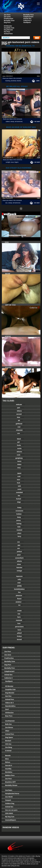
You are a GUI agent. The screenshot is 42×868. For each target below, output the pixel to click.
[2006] (20, 586)
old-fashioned (19, 122)
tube (20, 527)
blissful (19, 81)
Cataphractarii (28, 17)
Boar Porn (8, 716)
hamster (20, 568)
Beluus (6, 762)
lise (20, 592)
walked (8, 122)
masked (20, 530)
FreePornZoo (9, 19)
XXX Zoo (7, 744)
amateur (20, 602)
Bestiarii (7, 741)
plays (20, 533)
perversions (20, 627)
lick (20, 614)
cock (20, 455)
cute (21, 476)
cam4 (20, 489)
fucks (20, 445)
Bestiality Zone (9, 20)
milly (20, 579)
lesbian (20, 514)
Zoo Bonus (8, 727)
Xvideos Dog (8, 803)
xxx (21, 542)
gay (20, 545)
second (21, 414)
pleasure (20, 595)
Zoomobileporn (9, 820)
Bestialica (7, 772)
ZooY (6, 709)
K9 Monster (8, 26)
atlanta (20, 561)
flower (20, 599)
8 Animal (7, 751)
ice (20, 605)
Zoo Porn (7, 15)
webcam (20, 404)
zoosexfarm (20, 558)
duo (6, 203)
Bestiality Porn (29, 15)
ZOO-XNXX (8, 813)
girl (20, 442)
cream (20, 611)
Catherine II (27, 20)
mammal (21, 620)
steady (12, 122)
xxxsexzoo (21, 511)
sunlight (8, 162)
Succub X (7, 765)
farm (20, 617)
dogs (20, 502)
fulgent (16, 162)
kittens (20, 411)
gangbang (21, 458)
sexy (21, 468)
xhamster (20, 430)
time (20, 417)
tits (21, 496)
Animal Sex (27, 19)
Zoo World (8, 797)
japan (21, 473)
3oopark (7, 800)
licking (20, 524)
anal (20, 583)
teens (21, 461)
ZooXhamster (9, 721)
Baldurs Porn (9, 775)
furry (20, 536)
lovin (21, 630)
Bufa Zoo (7, 724)
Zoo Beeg (7, 747)
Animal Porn (8, 34)
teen (20, 480)
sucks (20, 448)
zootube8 (20, 492)
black (20, 439)
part (20, 408)
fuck (20, 483)
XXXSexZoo (8, 713)
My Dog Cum (8, 817)
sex (21, 548)
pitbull (20, 633)
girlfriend (20, 424)
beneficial (14, 81)
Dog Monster (8, 30)
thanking (8, 81)
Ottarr (6, 731)
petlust (20, 552)
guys (20, 555)
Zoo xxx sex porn (10, 810)
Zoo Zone (7, 17)
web (20, 486)
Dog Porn (7, 22)
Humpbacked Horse (11, 794)
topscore (20, 576)
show (20, 564)
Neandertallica (9, 706)
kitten (20, 464)
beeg (20, 517)
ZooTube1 (7, 790)
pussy (20, 520)
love (20, 623)
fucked (21, 499)
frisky (20, 508)
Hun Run (7, 32)
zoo (20, 433)
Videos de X (8, 703)
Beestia (7, 756)
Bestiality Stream (10, 785)
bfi (21, 421)
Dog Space (8, 737)
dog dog (26, 8)
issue (12, 162)
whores (20, 452)
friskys (20, 636)
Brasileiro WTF (9, 782)
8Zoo (6, 759)
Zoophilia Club (9, 28)
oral (20, 427)
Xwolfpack (27, 22)
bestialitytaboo (21, 589)
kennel (20, 639)
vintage (20, 571)
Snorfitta (7, 769)
